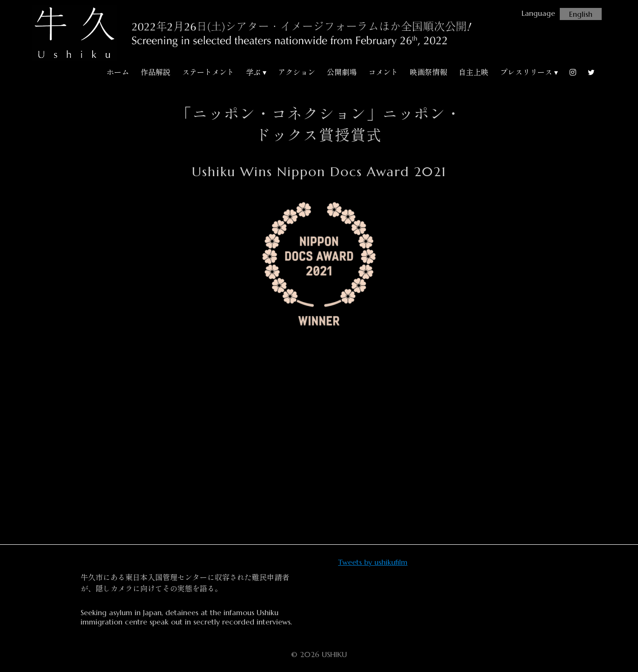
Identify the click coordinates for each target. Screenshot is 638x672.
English (581, 14)
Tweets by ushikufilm (373, 562)
